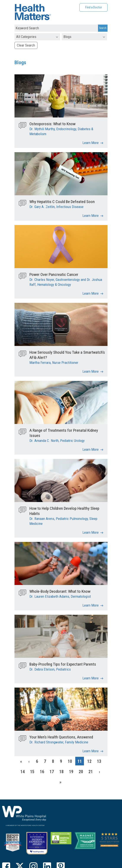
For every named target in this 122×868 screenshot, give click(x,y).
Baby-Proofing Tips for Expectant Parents (63, 664)
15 (32, 772)
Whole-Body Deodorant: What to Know (60, 591)
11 (80, 761)
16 (42, 772)
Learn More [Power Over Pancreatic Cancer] (91, 293)
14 (22, 772)
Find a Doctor (94, 7)
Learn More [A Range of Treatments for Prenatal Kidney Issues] (91, 449)
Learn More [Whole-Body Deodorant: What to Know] (91, 605)
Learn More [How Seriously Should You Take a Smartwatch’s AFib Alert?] (91, 371)
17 (52, 772)
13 (99, 761)
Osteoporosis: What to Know (52, 124)
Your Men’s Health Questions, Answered (61, 737)
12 (89, 761)
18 (61, 772)
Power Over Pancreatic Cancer (54, 274)
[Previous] (29, 761)
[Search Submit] (103, 28)
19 (71, 772)
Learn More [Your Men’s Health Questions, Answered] (91, 751)
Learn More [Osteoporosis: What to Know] (91, 143)
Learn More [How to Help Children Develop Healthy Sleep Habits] (91, 532)
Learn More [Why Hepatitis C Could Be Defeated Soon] (91, 216)
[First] (21, 761)
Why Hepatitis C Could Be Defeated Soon (62, 202)
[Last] (61, 782)
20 (81, 772)
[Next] (100, 771)
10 (70, 761)
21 (91, 772)
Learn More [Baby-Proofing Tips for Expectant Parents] (91, 678)
